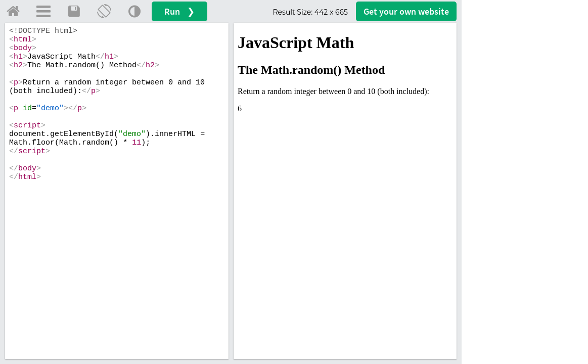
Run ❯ (179, 11)
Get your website (406, 11)
